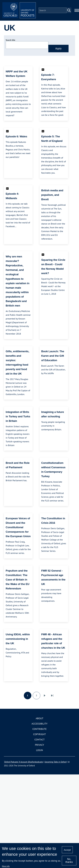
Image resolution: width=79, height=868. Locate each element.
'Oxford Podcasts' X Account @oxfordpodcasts (23, 762)
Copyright (39, 734)
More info (6, 866)
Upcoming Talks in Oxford (56, 762)
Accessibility (39, 724)
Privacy (39, 745)
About (39, 718)
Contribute (39, 729)
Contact (39, 740)
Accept (67, 850)
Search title (10, 40)
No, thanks (69, 861)
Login (39, 750)
